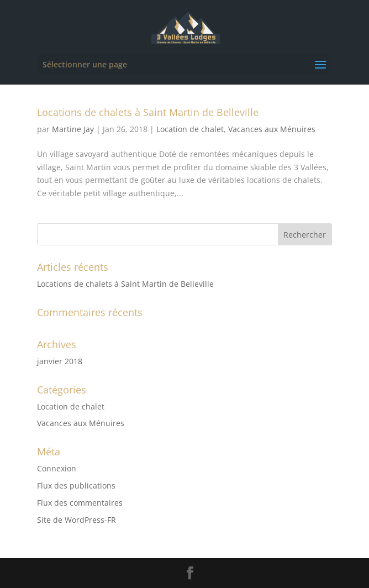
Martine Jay (73, 129)
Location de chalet (190, 129)
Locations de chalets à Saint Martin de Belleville (148, 112)
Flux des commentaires (80, 503)
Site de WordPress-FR (77, 520)
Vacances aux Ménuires (272, 129)
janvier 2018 (60, 361)
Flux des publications (76, 485)
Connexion (57, 468)
